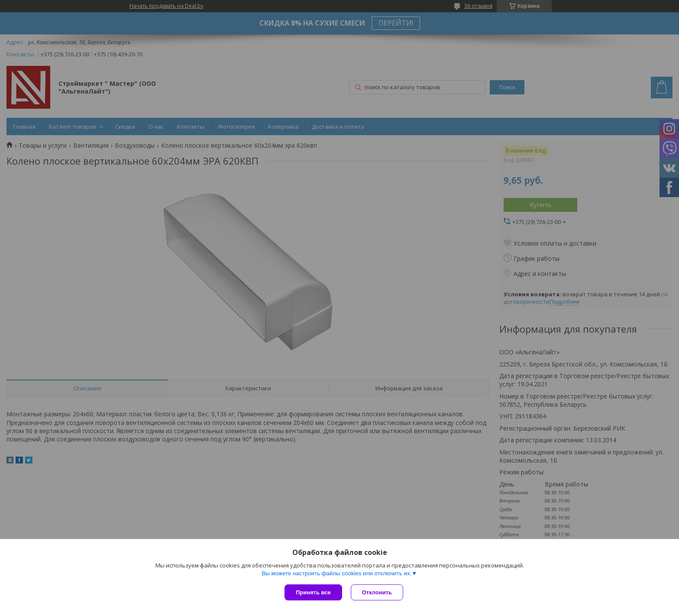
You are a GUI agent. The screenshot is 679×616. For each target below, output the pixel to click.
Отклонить (377, 592)
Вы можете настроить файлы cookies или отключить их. (336, 573)
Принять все (313, 592)
